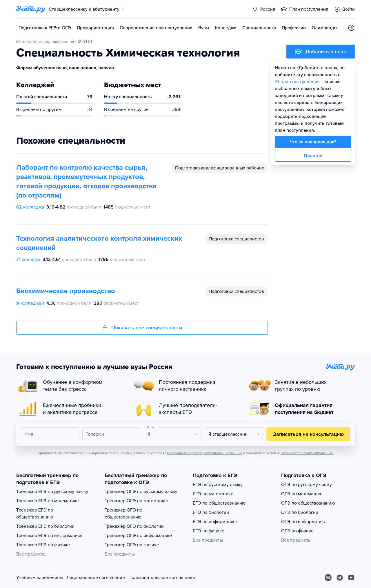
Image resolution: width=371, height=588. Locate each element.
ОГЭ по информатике (304, 522)
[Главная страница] (31, 9)
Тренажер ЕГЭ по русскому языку (52, 492)
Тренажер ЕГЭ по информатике (49, 536)
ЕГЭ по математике (213, 494)
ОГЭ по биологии (300, 512)
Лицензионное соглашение (96, 578)
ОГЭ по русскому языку (307, 485)
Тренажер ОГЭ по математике (136, 501)
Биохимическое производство (66, 291)
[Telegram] (340, 578)
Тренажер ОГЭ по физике (132, 545)
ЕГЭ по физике (209, 531)
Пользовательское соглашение (162, 578)
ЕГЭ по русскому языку (218, 485)
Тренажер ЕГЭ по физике (43, 545)
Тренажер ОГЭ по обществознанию (123, 514)
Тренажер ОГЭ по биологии (134, 526)
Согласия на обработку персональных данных (204, 453)
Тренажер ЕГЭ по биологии (45, 526)
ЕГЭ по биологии (211, 512)
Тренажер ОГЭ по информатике (138, 536)
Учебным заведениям (40, 578)
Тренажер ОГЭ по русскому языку (141, 492)
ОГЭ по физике (297, 531)
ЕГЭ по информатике (215, 522)
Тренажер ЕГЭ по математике (48, 501)
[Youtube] (351, 578)
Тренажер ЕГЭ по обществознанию (35, 514)
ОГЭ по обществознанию (308, 503)
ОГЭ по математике (302, 494)
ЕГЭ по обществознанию (219, 503)
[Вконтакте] (328, 578)
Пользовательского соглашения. (307, 453)
